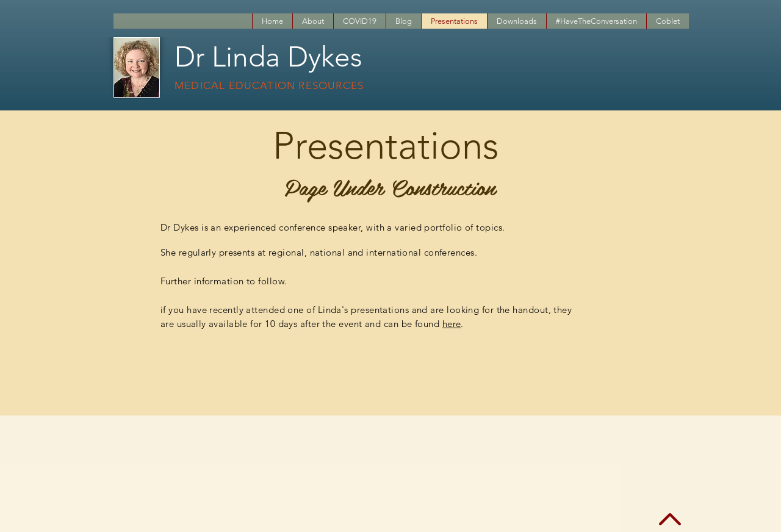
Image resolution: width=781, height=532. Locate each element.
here (452, 324)
